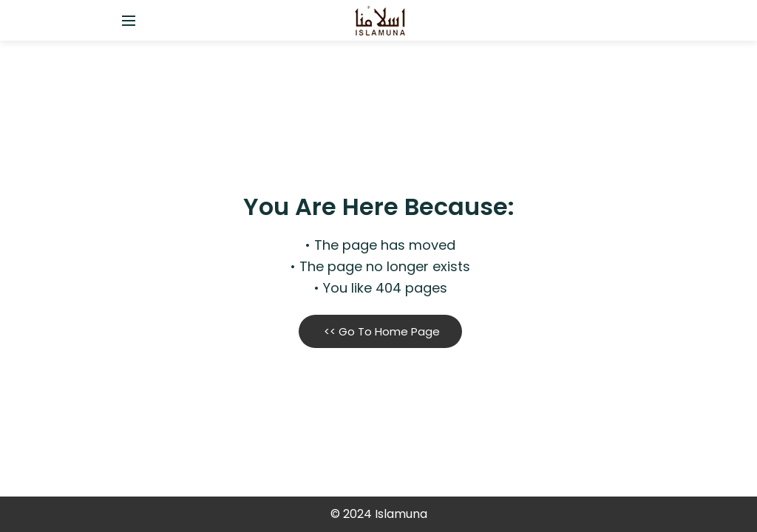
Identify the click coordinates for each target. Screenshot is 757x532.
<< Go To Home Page (380, 331)
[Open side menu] (126, 21)
